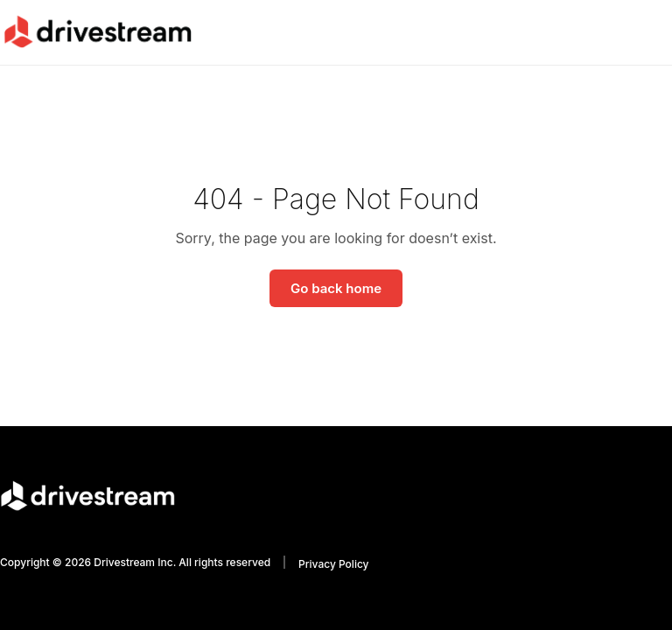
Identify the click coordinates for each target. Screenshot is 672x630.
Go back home (336, 288)
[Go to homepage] (98, 31)
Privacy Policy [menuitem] (333, 564)
